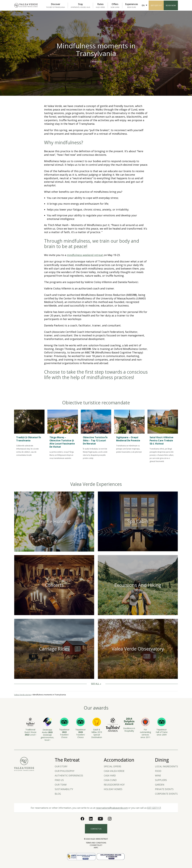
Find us (59, 780)
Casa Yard (110, 776)
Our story (61, 766)
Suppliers (161, 780)
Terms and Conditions (96, 843)
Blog (58, 794)
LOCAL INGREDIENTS (166, 766)
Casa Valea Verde (114, 771)
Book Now (171, 5)
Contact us (96, 829)
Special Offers (112, 766)
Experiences (132, 5)
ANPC (96, 848)
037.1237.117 (156, 5)
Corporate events (166, 794)
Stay (80, 5)
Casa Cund (110, 780)
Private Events (164, 789)
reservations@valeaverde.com (112, 808)
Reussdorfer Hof (114, 785)
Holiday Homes (113, 789)
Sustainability (64, 789)
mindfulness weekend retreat (85, 255)
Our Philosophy (65, 771)
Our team (61, 785)
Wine (158, 776)
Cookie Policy (96, 845)
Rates (100, 5)
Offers (115, 5)
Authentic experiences (69, 776)
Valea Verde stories (23, 695)
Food (158, 771)
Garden (160, 785)
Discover (56, 5)
